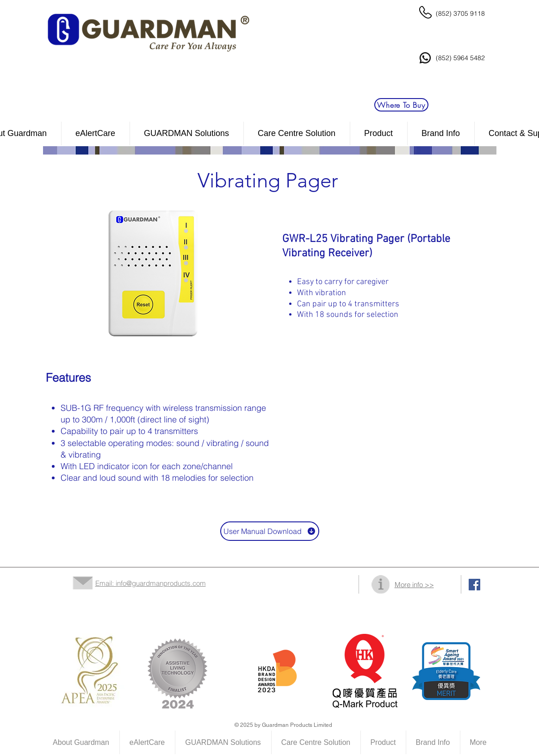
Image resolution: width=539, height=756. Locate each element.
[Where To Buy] (401, 105)
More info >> (414, 585)
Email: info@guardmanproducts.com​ (151, 583)
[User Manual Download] (270, 531)
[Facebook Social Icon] (474, 585)
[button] (297, 133)
